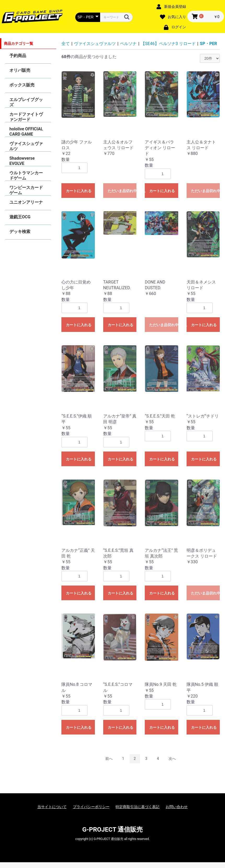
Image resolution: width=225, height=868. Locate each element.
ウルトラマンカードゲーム (26, 176)
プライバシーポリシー (91, 807)
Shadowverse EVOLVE (22, 161)
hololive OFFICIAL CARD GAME (26, 132)
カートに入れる (79, 191)
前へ (109, 759)
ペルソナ (128, 44)
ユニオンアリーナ (26, 202)
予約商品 (18, 56)
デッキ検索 (20, 232)
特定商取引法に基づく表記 (137, 807)
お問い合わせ (177, 807)
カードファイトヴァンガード (26, 117)
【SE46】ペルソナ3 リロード (168, 44)
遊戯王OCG (20, 217)
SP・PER (209, 44)
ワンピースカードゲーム (26, 190)
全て (66, 44)
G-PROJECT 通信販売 (113, 830)
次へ (172, 759)
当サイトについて (52, 807)
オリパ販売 (20, 70)
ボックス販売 (22, 85)
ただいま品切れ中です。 (122, 191)
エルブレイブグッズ (26, 102)
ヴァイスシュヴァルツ (26, 146)
